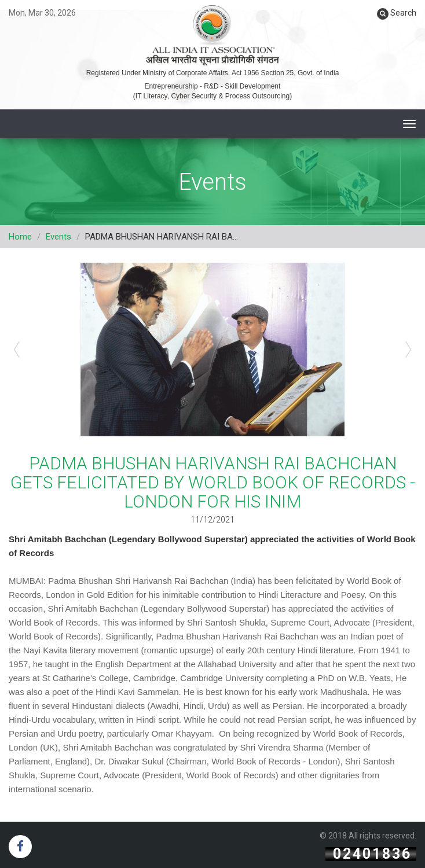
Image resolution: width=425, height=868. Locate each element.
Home (20, 237)
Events (58, 237)
